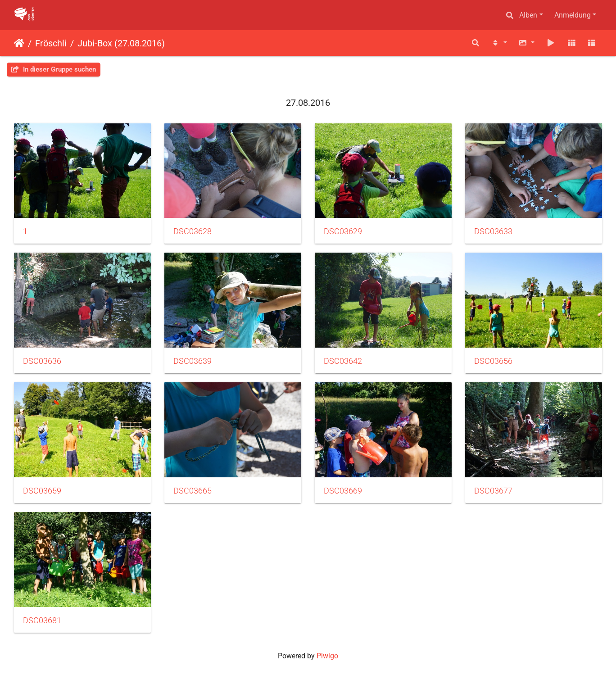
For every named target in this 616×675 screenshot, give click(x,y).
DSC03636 (42, 361)
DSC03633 (493, 231)
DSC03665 (192, 491)
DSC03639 (192, 361)
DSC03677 (493, 491)
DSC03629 (343, 231)
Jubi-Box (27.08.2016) (121, 43)
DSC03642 (343, 361)
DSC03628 (192, 231)
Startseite (19, 43)
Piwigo (327, 656)
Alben (528, 15)
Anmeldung (573, 15)
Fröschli (51, 43)
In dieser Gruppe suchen (54, 69)
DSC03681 (42, 621)
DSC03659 (42, 491)
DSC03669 (343, 491)
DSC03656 (493, 361)
